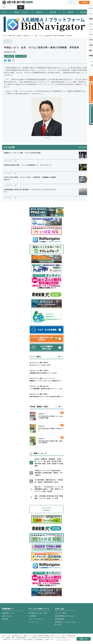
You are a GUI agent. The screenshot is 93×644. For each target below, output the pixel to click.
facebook (9, 61)
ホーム (4, 36)
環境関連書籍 (60, 619)
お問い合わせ (7, 616)
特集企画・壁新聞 (15, 36)
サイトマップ (33, 622)
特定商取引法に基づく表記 (38, 613)
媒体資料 (5, 619)
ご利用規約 (32, 616)
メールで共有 (22, 56)
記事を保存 (10, 56)
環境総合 (8, 41)
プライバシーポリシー (36, 619)
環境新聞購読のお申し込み (65, 616)
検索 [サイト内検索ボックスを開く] (87, 5)
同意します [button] (84, 639)
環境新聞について (8, 613)
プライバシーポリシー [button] (63, 640)
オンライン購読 (61, 613)
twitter (5, 61)
